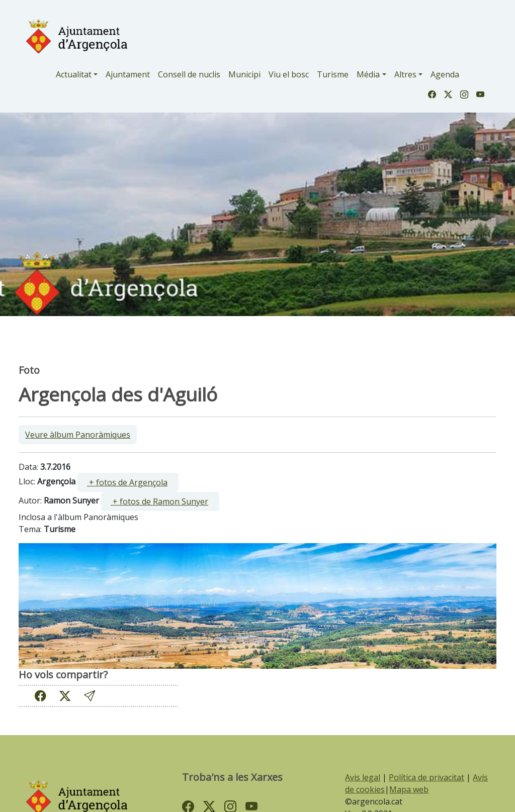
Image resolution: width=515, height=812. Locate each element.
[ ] (128, 482)
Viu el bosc (289, 74)
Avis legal (363, 777)
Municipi (244, 74)
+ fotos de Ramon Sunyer (159, 501)
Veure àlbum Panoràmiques (78, 435)
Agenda (445, 74)
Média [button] (368, 74)
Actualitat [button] (74, 74)
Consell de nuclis (189, 74)
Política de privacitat (426, 777)
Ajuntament (128, 74)
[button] (90, 696)
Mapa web (409, 789)
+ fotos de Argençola (127, 482)
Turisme (333, 74)
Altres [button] (405, 74)
